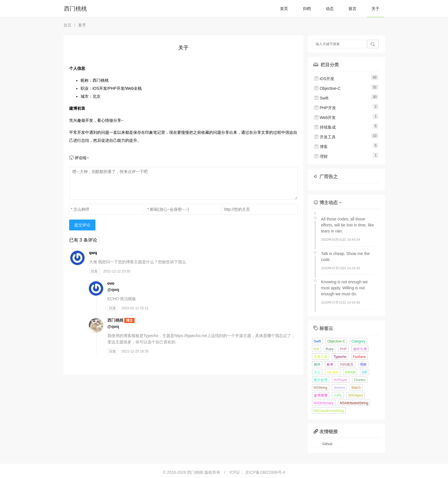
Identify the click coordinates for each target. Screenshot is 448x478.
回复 (94, 271)
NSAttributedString (354, 403)
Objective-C (327, 88)
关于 (375, 9)
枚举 (330, 365)
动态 (330, 9)
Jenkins (339, 388)
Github (327, 444)
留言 (353, 9)
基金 (317, 372)
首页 (284, 9)
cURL (338, 395)
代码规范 (347, 365)
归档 (307, 9)
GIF (365, 372)
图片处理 (321, 380)
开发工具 (325, 137)
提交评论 (82, 225)
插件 (317, 365)
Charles (360, 380)
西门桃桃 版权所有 (204, 472)
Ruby (329, 349)
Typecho (340, 357)
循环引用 (360, 349)
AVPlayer (340, 380)
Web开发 (325, 117)
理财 (321, 156)
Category (358, 341)
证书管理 (321, 395)
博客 (321, 147)
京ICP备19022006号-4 (265, 472)
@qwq (113, 290)
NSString (321, 388)
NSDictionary (324, 403)
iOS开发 (324, 79)
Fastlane (359, 357)
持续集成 (325, 127)
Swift (321, 98)
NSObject (356, 395)
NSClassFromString (329, 411)
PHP (343, 349)
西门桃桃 (75, 9)
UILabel (332, 372)
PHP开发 (325, 108)
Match (356, 388)
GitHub (350, 372)
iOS (317, 349)
